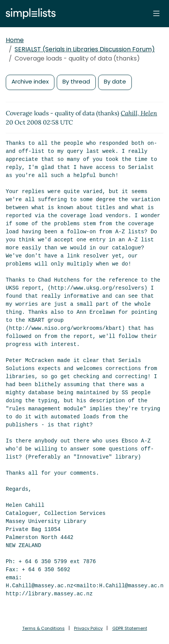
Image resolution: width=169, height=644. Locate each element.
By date (115, 81)
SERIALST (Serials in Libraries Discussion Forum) (85, 49)
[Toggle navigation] (156, 13)
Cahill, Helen (139, 113)
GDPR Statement (130, 628)
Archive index (30, 81)
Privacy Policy (88, 628)
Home (15, 40)
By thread (76, 81)
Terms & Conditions (43, 628)
